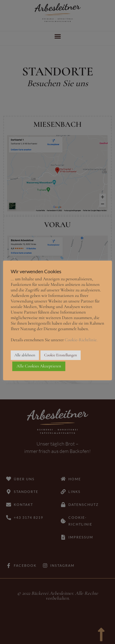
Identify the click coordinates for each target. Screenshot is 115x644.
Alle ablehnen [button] (25, 355)
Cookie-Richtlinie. (81, 340)
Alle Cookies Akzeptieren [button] (39, 366)
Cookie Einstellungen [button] (61, 355)
